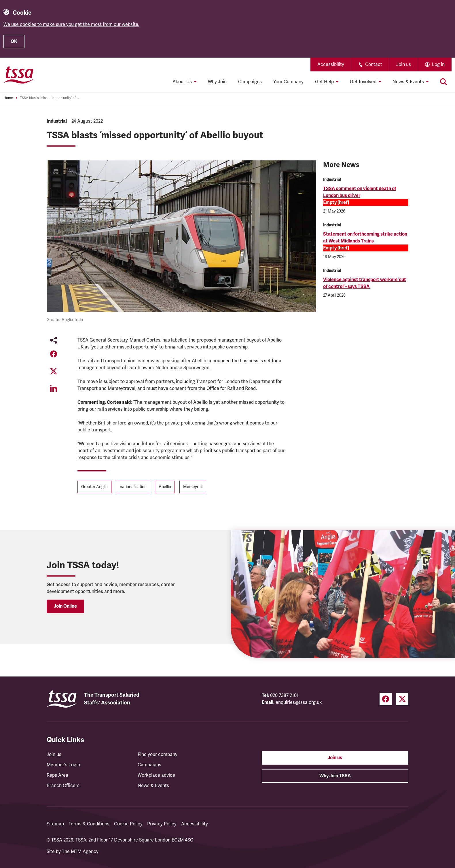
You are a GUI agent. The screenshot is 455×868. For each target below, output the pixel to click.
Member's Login (63, 765)
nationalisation (133, 487)
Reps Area (57, 775)
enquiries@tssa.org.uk (299, 702)
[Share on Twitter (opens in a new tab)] (54, 371)
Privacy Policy (162, 824)
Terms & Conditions (89, 824)
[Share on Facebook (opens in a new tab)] (54, 354)
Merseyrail (193, 487)
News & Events (153, 786)
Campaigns (250, 82)
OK (14, 41)
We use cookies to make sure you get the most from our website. (71, 24)
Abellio (165, 487)
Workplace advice (156, 775)
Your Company (288, 82)
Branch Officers (63, 786)
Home (8, 98)
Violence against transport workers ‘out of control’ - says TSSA (365, 283)
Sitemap (55, 824)
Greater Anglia (94, 487)
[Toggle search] (443, 82)
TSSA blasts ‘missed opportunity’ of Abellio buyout (50, 98)
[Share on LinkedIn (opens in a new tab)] (54, 388)
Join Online (65, 606)
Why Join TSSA (335, 776)
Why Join (217, 82)
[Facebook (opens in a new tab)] (386, 699)
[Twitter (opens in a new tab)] (402, 699)
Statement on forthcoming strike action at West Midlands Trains (365, 238)
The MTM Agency (80, 852)
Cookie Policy (128, 824)
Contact (370, 65)
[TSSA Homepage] (19, 75)
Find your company (158, 755)
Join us (404, 65)
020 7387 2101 (284, 695)
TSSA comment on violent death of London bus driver (360, 192)
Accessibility (331, 65)
